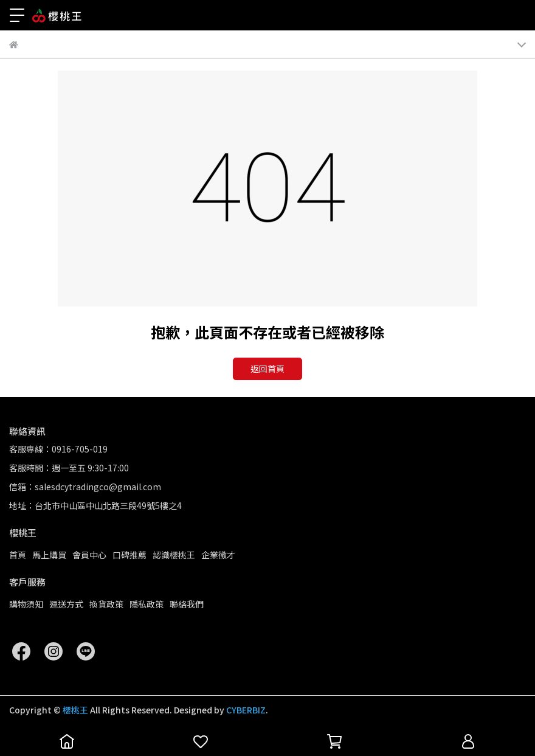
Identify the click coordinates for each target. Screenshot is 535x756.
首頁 (18, 555)
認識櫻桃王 (174, 555)
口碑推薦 (129, 555)
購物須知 (26, 604)
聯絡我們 (187, 604)
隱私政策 (147, 604)
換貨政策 (106, 604)
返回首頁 (267, 369)
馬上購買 (49, 555)
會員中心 (89, 555)
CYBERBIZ (246, 710)
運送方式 (66, 604)
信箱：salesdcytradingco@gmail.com (85, 487)
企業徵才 (218, 555)
